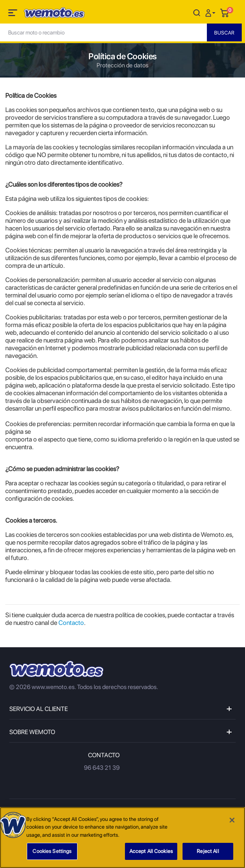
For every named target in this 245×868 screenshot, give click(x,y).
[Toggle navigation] (13, 14)
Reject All (208, 851)
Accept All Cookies (151, 851)
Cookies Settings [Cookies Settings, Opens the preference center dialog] (52, 851)
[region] (122, 838)
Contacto (71, 623)
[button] (211, 12)
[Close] (232, 820)
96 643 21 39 (102, 768)
